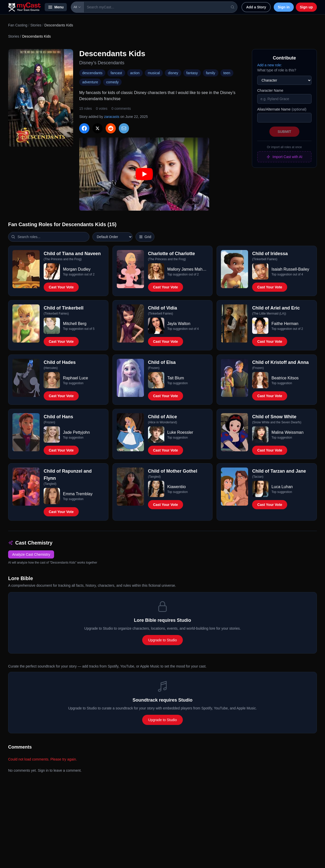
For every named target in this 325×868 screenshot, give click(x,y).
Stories (36, 25)
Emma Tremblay (78, 494)
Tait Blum (176, 378)
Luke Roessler (180, 432)
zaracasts (112, 117)
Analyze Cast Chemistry (31, 554)
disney (173, 73)
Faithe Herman (285, 324)
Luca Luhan (282, 487)
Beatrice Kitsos (285, 378)
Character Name (270, 90)
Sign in (284, 7)
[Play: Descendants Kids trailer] (144, 174)
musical (154, 73)
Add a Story (256, 7)
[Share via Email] (124, 128)
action (135, 73)
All (77, 7)
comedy (112, 82)
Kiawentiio (177, 487)
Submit (284, 132)
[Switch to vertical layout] (145, 237)
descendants (92, 73)
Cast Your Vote (61, 287)
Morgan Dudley (77, 269)
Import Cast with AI (284, 157)
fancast (116, 73)
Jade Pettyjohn (76, 432)
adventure (90, 82)
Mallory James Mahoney (188, 269)
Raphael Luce (76, 378)
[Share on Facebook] (84, 128)
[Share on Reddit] (111, 128)
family (211, 73)
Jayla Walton (179, 324)
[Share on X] (97, 128)
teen (227, 73)
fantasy (192, 73)
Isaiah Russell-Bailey (290, 269)
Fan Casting (18, 25)
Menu (56, 7)
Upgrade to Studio (163, 640)
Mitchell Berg (75, 324)
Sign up (306, 7)
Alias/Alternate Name (282, 109)
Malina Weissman (287, 432)
